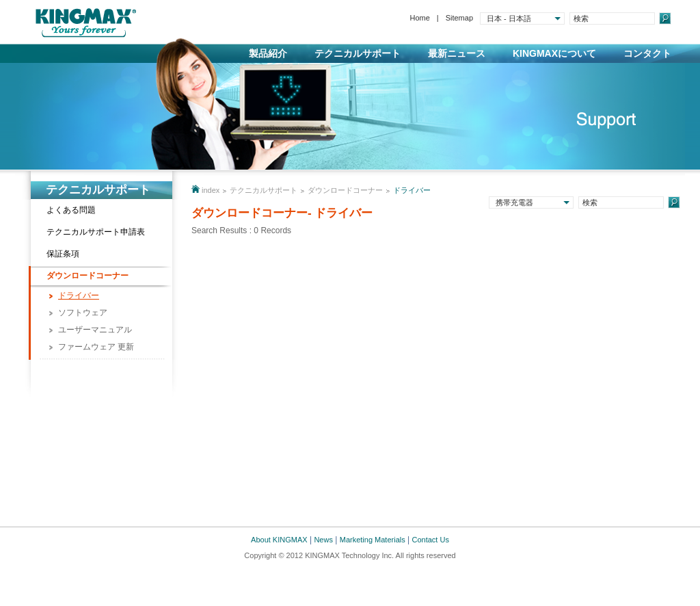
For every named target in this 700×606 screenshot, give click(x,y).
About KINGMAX (279, 540)
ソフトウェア (83, 313)
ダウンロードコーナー (87, 276)
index (211, 190)
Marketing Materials (373, 540)
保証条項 (63, 254)
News (323, 540)
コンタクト (647, 53)
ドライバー (79, 295)
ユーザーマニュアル (95, 330)
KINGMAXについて (554, 53)
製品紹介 (268, 53)
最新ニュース (457, 53)
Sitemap (459, 18)
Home (419, 18)
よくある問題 (71, 210)
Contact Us (431, 540)
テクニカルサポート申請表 (96, 232)
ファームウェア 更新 (96, 347)
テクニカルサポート (358, 53)
